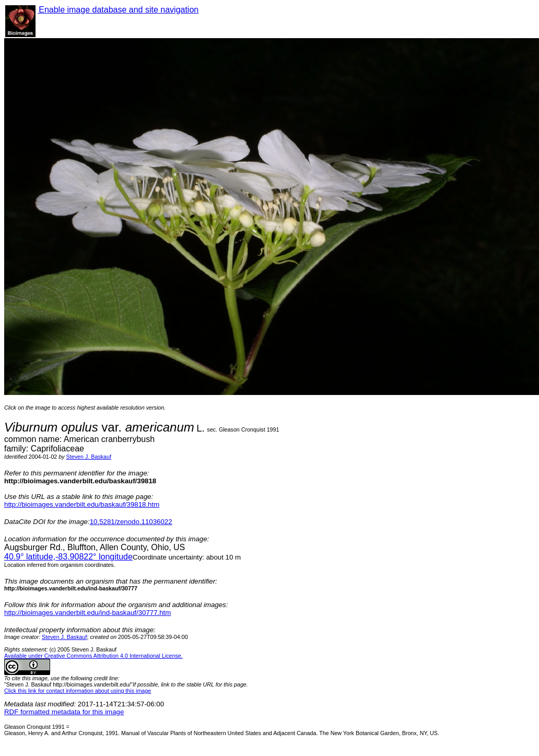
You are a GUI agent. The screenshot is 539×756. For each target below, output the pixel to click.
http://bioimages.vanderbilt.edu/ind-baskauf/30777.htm (87, 613)
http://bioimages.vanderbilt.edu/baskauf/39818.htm (82, 504)
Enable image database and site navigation (118, 10)
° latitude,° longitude (68, 557)
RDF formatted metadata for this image (64, 712)
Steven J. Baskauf (89, 457)
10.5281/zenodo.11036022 (131, 522)
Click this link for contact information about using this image (78, 691)
